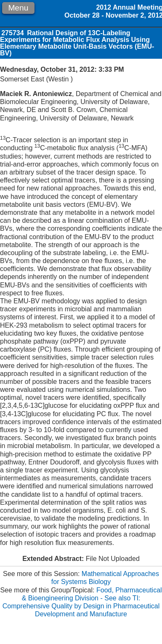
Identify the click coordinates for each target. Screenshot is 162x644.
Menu (18, 8)
